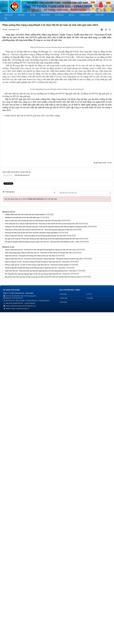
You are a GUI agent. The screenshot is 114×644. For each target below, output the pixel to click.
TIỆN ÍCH (71, 15)
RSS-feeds (64, 634)
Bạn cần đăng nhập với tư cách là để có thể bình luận (31, 531)
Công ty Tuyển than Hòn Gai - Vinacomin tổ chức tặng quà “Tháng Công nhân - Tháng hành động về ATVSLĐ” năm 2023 (44, 591)
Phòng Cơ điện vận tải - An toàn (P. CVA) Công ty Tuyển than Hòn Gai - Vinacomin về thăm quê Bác (37, 597)
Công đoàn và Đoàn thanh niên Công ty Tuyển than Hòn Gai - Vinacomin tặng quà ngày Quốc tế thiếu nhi (38, 562)
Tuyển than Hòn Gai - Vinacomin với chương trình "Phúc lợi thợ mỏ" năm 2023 (30, 588)
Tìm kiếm (90, 630)
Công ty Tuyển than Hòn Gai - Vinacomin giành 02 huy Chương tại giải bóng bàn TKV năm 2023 (36, 568)
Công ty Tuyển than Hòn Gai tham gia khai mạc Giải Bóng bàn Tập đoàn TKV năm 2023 (33, 553)
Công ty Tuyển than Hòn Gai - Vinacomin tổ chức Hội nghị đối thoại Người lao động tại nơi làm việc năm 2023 (40, 582)
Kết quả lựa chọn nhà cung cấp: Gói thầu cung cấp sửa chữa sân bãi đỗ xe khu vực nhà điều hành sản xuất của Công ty (43, 609)
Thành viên (64, 630)
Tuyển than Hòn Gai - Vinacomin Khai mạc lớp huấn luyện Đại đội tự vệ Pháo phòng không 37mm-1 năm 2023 (40, 603)
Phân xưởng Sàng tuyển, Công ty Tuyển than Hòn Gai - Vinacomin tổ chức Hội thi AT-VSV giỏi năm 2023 (38, 585)
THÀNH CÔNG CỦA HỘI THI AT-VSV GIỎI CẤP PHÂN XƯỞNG (24, 547)
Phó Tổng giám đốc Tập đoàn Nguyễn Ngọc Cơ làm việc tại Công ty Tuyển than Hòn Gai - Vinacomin (37, 606)
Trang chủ (8, 15)
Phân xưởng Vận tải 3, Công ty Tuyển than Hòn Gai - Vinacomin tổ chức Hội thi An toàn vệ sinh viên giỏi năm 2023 (42, 556)
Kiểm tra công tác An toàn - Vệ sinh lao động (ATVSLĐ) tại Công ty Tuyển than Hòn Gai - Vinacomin (37, 594)
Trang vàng (45, 15)
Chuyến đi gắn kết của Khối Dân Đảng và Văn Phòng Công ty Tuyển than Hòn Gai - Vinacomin (35, 600)
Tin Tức (33, 15)
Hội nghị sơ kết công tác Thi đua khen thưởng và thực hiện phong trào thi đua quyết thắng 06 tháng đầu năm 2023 (42, 571)
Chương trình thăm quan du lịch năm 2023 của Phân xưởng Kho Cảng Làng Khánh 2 (32, 565)
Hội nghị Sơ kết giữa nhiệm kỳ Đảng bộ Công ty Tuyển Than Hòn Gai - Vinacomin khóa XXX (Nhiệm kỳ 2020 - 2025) (42, 574)
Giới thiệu (21, 15)
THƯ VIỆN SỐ (59, 15)
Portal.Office (85, 15)
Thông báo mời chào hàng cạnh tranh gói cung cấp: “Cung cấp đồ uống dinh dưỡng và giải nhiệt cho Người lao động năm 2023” (46, 559)
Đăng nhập (100, 15)
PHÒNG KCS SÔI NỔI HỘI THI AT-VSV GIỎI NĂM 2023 (22, 550)
